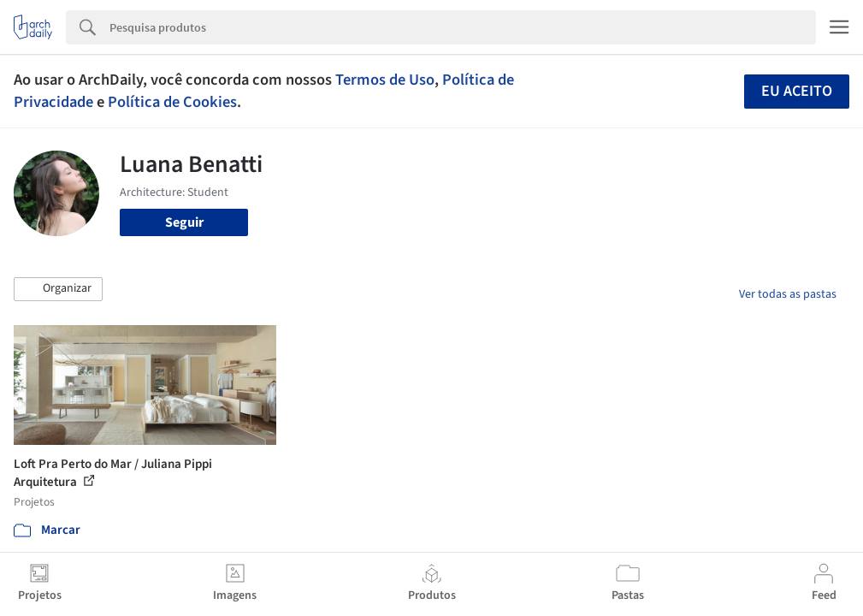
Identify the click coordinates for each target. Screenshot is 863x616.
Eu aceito (797, 91)
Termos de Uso (385, 80)
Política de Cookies (172, 102)
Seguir (184, 222)
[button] (58, 289)
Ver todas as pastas (788, 294)
